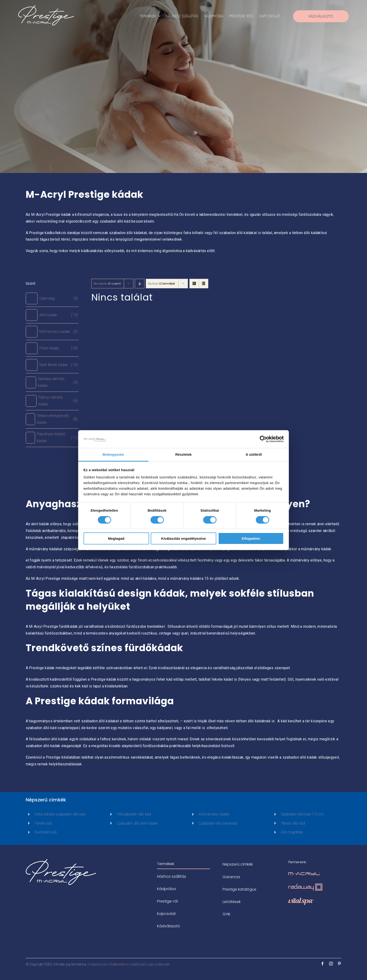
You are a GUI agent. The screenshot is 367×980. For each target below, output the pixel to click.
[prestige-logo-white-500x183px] (46, 7)
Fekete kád (43, 823)
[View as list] (204, 284)
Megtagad (116, 538)
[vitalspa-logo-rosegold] (301, 900)
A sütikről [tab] (254, 454)
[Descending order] (140, 284)
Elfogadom (251, 538)
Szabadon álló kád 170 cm (303, 814)
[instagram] (331, 964)
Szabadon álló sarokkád (218, 823)
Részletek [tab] (183, 454)
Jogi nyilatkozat (158, 964)
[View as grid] (194, 284)
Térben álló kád (293, 823)
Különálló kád (46, 832)
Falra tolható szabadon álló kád (60, 814)
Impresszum (99, 964)
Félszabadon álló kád (134, 814)
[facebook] (323, 964)
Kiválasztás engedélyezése (183, 538)
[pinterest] (339, 964)
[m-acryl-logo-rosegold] (304, 874)
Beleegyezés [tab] (113, 454)
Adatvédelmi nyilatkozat (128, 964)
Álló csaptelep (292, 832)
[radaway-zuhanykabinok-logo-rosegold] (305, 885)
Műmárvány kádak (214, 814)
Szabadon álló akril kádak (137, 823)
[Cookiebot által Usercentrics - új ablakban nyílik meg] (263, 439)
